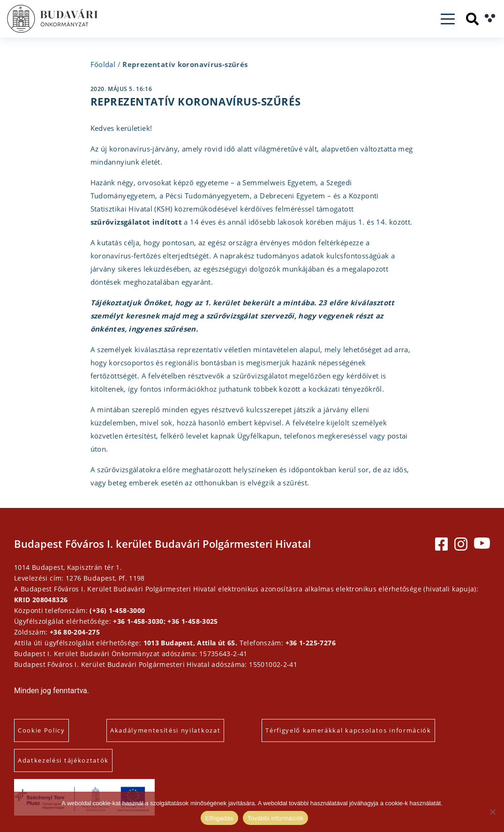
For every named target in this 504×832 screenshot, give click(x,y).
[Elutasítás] (492, 812)
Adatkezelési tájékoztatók (63, 760)
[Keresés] (472, 19)
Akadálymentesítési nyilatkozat (165, 730)
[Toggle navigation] (448, 19)
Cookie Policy (41, 730)
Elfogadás (219, 818)
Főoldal (103, 64)
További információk (276, 818)
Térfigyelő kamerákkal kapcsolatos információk (348, 730)
